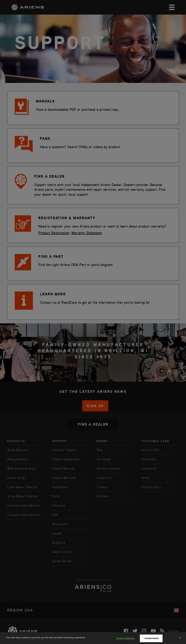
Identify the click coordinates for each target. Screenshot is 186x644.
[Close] (180, 638)
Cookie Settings (125, 638)
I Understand (151, 638)
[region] (93, 638)
